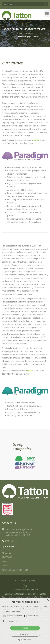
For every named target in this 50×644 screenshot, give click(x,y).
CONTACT (6, 566)
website (36, 140)
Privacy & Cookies (21, 581)
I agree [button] (25, 628)
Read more (16, 611)
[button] (25, 640)
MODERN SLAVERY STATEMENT (16, 570)
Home (19, 34)
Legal (33, 581)
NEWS (5, 562)
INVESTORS (7, 557)
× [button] (48, 600)
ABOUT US (7, 553)
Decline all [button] (25, 634)
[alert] (25, 621)
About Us (29, 34)
